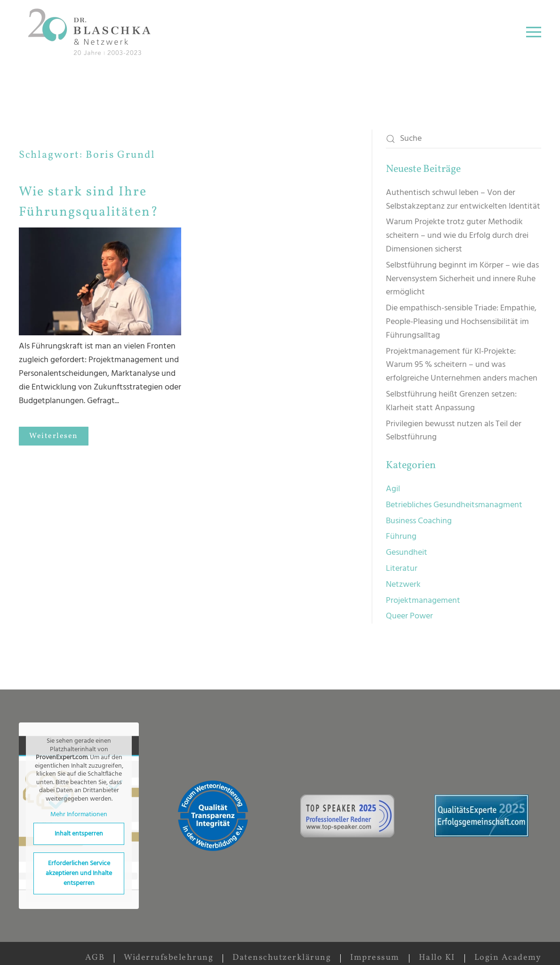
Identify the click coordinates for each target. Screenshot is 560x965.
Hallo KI (437, 958)
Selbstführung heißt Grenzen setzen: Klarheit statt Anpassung (451, 401)
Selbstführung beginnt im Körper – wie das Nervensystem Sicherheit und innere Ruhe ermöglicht (462, 279)
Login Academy (508, 958)
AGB (95, 958)
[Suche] (464, 139)
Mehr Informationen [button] (79, 815)
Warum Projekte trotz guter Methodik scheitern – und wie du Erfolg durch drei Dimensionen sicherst (457, 236)
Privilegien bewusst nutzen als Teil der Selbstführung (454, 431)
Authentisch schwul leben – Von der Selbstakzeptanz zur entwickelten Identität (463, 200)
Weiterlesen (54, 436)
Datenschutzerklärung (282, 958)
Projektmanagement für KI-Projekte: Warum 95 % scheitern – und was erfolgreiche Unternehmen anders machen (462, 365)
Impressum (375, 958)
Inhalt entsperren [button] (79, 834)
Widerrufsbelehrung (168, 958)
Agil (393, 489)
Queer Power (409, 616)
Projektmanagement (423, 601)
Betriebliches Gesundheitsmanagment (454, 505)
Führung (401, 537)
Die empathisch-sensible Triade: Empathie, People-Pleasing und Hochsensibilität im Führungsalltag (461, 322)
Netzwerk (403, 585)
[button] (534, 32)
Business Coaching (419, 521)
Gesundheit (407, 553)
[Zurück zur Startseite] (91, 32)
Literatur (402, 569)
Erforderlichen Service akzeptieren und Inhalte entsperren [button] (79, 873)
